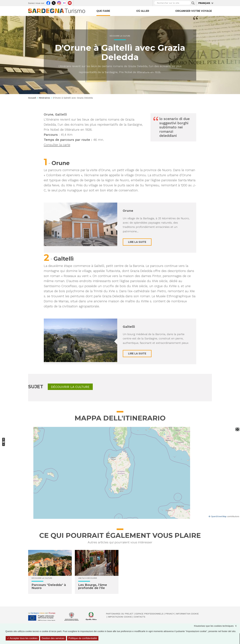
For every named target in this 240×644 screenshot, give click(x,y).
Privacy (170, 614)
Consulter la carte (57, 145)
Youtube (70, 3)
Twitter (54, 3)
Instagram (59, 3)
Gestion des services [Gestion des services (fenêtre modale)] (53, 638)
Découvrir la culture (120, 36)
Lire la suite (137, 242)
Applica (193, 3)
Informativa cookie (187, 614)
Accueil (32, 98)
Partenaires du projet (120, 614)
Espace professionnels (149, 614)
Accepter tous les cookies (22, 638)
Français (204, 3)
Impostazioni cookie (120, 617)
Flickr (64, 3)
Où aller (143, 11)
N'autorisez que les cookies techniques (217, 626)
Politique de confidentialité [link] (83, 638)
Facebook (48, 3)
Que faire (103, 11)
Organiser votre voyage (194, 11)
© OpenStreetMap (218, 516)
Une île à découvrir (88, 578)
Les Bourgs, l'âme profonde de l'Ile (93, 586)
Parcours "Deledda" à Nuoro (49, 586)
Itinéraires (44, 98)
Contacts (140, 617)
